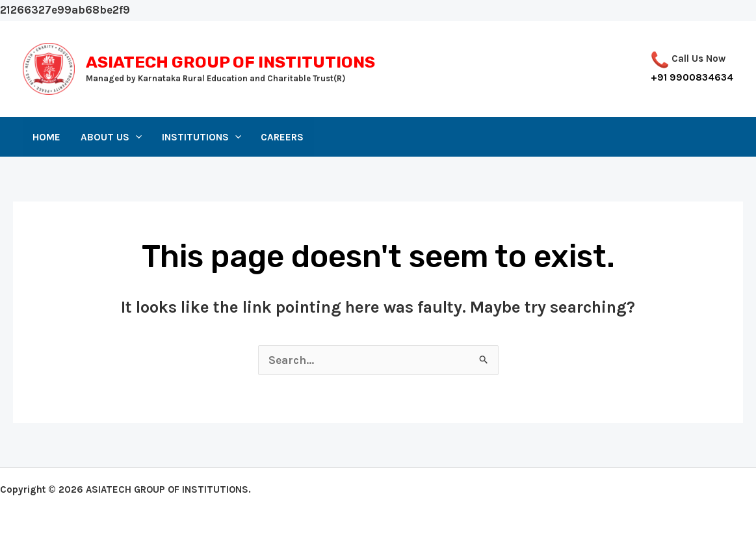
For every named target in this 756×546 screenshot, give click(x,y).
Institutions (202, 137)
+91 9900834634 (692, 77)
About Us (111, 137)
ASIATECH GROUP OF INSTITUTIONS (230, 62)
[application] (136, 137)
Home (46, 137)
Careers (282, 137)
